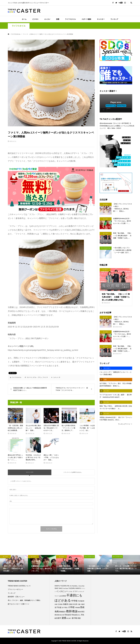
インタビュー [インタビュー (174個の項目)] (62, 591)
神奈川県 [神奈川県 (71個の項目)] (62, 615)
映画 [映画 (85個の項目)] (79, 612)
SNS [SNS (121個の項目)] (56, 588)
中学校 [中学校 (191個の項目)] (74, 601)
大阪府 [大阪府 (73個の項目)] (83, 604)
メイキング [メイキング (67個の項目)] (81, 592)
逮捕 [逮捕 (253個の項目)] (64, 618)
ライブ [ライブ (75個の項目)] (57, 596)
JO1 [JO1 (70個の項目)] (71, 586)
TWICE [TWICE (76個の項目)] (61, 588)
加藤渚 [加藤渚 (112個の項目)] (65, 604)
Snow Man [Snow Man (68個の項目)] (82, 586)
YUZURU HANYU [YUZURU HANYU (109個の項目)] (75, 588)
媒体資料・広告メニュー (16, 597)
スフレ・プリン (37, 377)
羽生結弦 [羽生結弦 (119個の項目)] (68, 615)
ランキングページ (124, 424)
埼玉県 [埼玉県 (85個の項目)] (75, 604)
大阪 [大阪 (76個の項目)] (79, 604)
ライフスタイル (70, 19)
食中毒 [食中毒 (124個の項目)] (74, 618)
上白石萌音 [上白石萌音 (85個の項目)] (62, 596)
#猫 (108, 128)
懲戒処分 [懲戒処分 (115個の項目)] (62, 612)
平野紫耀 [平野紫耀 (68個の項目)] (77, 608)
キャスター (101, 19)
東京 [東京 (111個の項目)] (83, 612)
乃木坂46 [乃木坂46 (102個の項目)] (81, 601)
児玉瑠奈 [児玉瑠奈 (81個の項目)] (60, 604)
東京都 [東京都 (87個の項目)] (57, 615)
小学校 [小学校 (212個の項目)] (71, 607)
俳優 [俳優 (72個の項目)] (56, 604)
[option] (14, 565)
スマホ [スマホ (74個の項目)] (70, 591)
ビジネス (35, 19)
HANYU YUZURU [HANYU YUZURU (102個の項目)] (61, 586)
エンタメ (47, 19)
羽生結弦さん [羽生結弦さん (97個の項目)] (76, 615)
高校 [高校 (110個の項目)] (79, 618)
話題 (58, 19)
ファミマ (45, 377)
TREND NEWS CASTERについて (19, 586)
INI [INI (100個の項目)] (68, 586)
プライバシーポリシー (15, 589)
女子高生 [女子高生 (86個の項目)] (65, 607)
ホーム (24, 19)
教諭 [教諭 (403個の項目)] (75, 611)
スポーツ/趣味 (86, 19)
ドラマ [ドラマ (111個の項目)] (75, 591)
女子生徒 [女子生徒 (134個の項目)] (58, 607)
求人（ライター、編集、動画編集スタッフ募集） (25, 600)
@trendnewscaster (106, 123)
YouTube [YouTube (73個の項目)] (65, 588)
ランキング (114, 19)
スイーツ (29, 377)
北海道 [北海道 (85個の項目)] (70, 604)
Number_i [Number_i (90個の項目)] (75, 586)
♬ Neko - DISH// (116, 128)
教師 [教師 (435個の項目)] (69, 611)
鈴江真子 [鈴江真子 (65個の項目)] (69, 618)
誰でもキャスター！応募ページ (18, 604)
